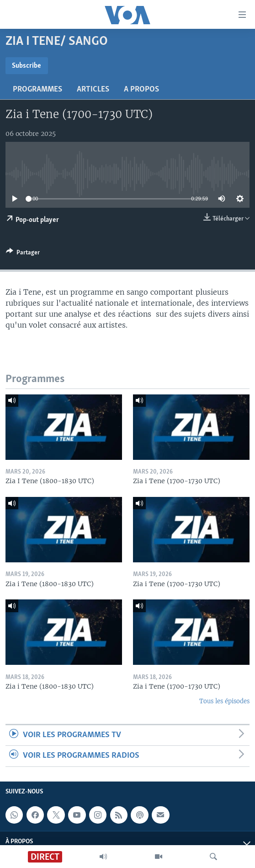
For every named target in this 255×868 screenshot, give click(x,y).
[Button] (23, 254)
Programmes (37, 89)
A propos (141, 89)
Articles (93, 89)
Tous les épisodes (224, 701)
